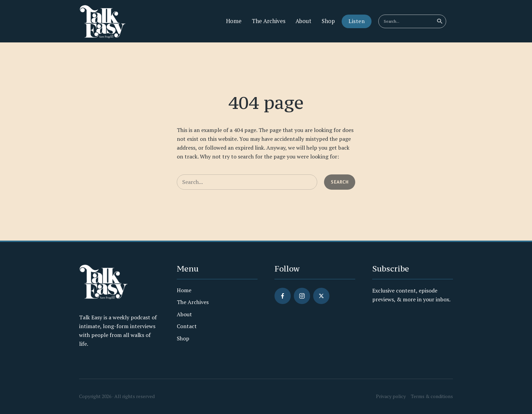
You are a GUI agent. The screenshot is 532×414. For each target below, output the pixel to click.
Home (234, 21)
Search (440, 21)
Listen (357, 21)
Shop (328, 21)
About (303, 21)
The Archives (269, 21)
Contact (187, 326)
